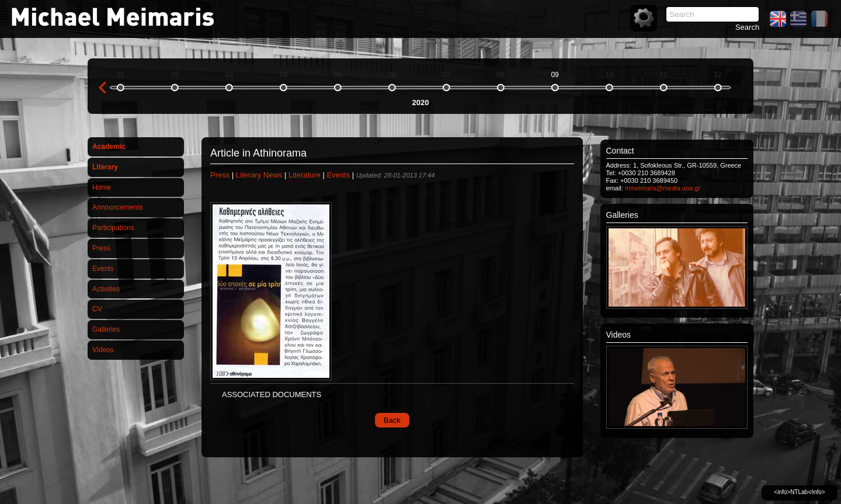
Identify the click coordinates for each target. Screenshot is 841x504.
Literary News (259, 175)
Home (102, 187)
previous (102, 88)
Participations (113, 228)
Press (101, 248)
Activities (106, 289)
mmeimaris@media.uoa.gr (663, 188)
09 (555, 75)
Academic (109, 147)
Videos (103, 350)
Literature (305, 175)
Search (747, 27)
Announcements (118, 207)
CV (97, 309)
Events (103, 269)
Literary (105, 167)
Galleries (106, 329)
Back (392, 420)
